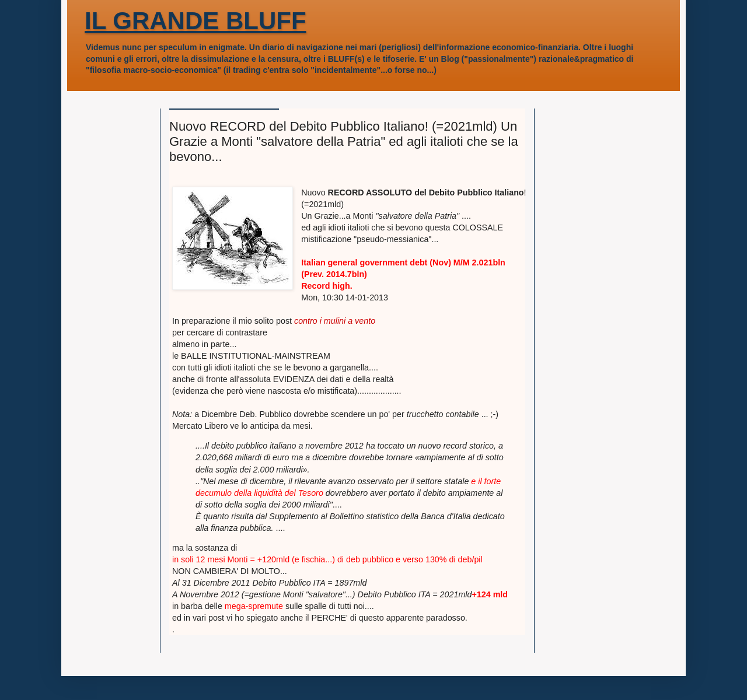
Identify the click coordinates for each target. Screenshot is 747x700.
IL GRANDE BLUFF (196, 21)
